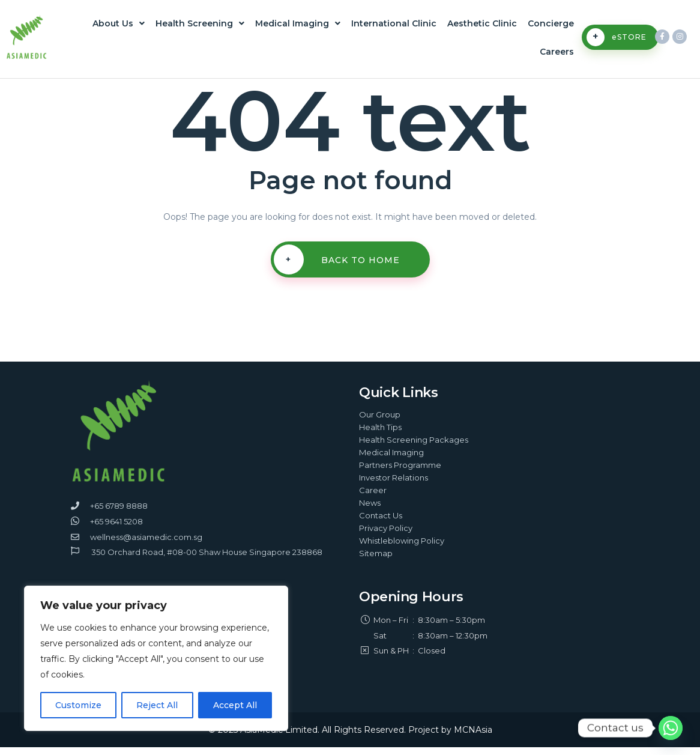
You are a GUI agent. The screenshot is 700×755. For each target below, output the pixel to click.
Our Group (380, 422)
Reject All (157, 705)
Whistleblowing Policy (402, 548)
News (370, 511)
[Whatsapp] (671, 728)
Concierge (551, 25)
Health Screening (200, 25)
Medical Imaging (298, 25)
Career (373, 498)
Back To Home (337, 267)
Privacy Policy (386, 536)
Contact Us (381, 523)
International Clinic (394, 25)
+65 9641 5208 (116, 529)
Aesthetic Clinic (482, 25)
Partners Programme (400, 473)
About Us (119, 25)
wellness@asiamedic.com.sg (146, 545)
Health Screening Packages (414, 447)
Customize (78, 705)
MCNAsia (473, 738)
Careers (557, 58)
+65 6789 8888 (119, 514)
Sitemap (376, 561)
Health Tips (380, 435)
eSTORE (617, 41)
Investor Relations (394, 485)
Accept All (235, 705)
